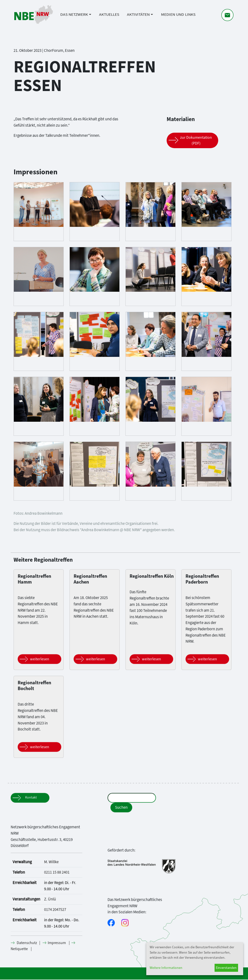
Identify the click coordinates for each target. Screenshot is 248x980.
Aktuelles (109, 15)
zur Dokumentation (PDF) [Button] (196, 140)
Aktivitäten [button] (138, 15)
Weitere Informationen (166, 968)
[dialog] (195, 959)
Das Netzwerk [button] (74, 15)
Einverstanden (226, 968)
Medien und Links (178, 15)
